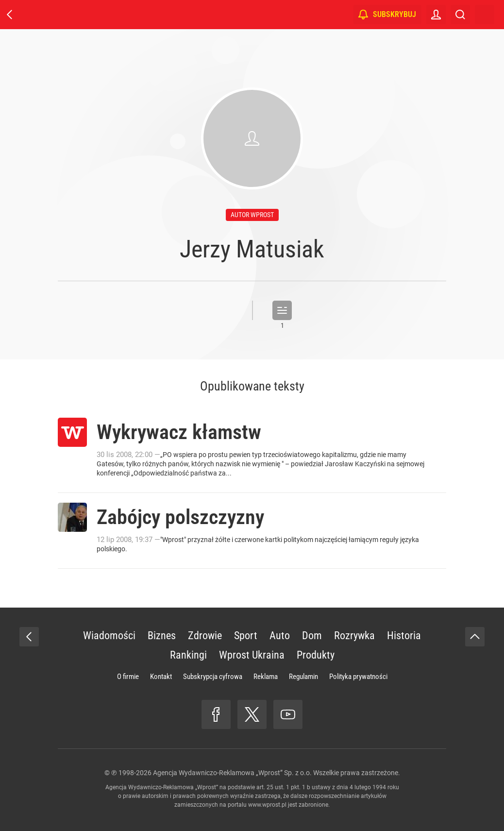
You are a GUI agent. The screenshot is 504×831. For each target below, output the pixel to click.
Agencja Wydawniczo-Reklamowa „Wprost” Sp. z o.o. (232, 773)
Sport (246, 636)
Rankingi (188, 655)
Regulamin (303, 677)
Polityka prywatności (358, 677)
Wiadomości (109, 636)
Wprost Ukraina (252, 655)
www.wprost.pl (267, 805)
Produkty (316, 655)
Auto (280, 636)
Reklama (266, 677)
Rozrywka (354, 636)
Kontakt (161, 677)
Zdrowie (205, 636)
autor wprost (252, 215)
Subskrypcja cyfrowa (213, 677)
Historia (404, 636)
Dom (312, 636)
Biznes (162, 636)
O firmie (128, 677)
